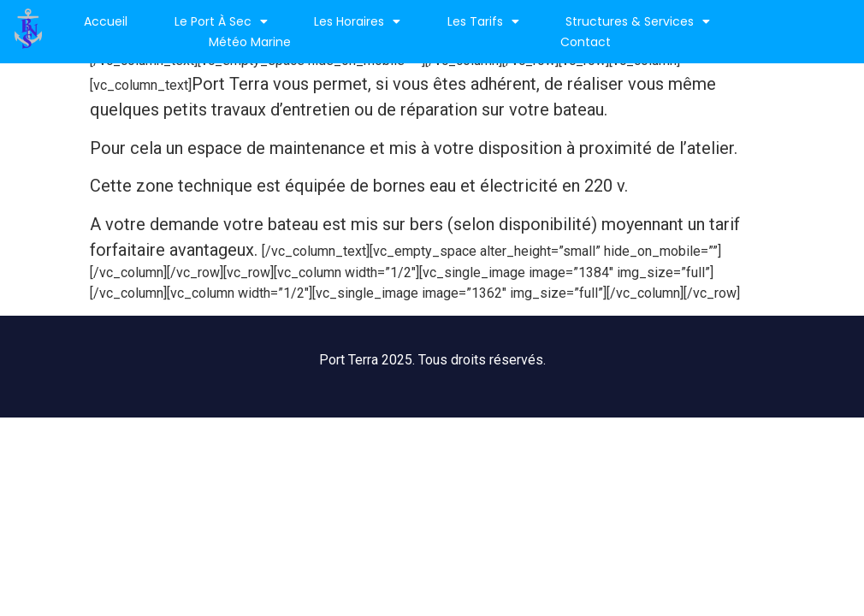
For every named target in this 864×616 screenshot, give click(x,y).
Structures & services (638, 21)
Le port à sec (221, 21)
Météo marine (250, 42)
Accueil (106, 21)
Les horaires (357, 21)
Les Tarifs (483, 21)
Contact (586, 42)
